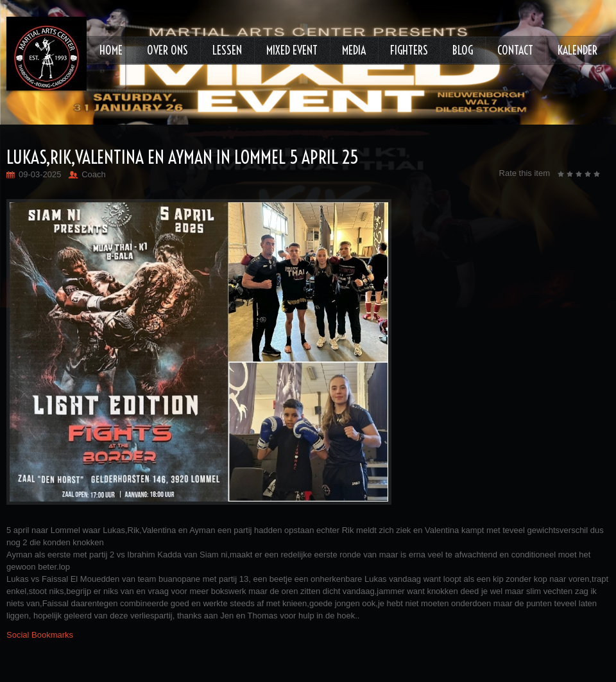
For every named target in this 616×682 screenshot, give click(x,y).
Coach (94, 174)
